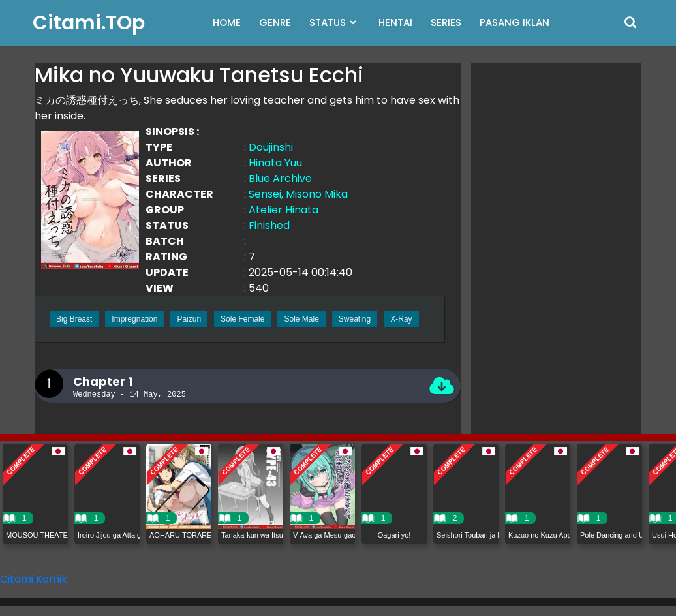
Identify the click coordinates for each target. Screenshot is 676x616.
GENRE (275, 23)
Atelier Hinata (284, 210)
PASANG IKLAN (515, 23)
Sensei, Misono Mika (298, 194)
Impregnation (134, 319)
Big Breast (74, 319)
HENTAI (395, 23)
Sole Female (242, 319)
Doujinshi (271, 147)
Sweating (355, 319)
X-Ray (401, 319)
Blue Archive (280, 178)
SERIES (446, 23)
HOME (227, 23)
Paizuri (189, 319)
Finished (269, 225)
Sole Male (301, 319)
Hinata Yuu (275, 163)
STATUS (328, 23)
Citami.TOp (89, 23)
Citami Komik (34, 579)
